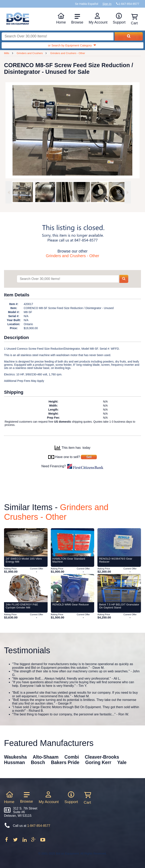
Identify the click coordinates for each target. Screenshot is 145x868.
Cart (87, 798)
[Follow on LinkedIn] (25, 841)
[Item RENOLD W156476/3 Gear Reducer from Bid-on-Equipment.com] (119, 542)
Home (61, 18)
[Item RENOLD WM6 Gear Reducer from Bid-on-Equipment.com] (73, 588)
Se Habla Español (86, 4)
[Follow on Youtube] (43, 841)
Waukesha (15, 757)
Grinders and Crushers (30, 53)
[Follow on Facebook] (7, 841)
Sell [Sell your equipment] (89, 457)
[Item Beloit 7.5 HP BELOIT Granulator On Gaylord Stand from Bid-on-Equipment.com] (119, 588)
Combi (72, 757)
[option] (23, 192)
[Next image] (128, 192)
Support (119, 18)
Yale (122, 762)
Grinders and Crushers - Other (68, 53)
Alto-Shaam (46, 757)
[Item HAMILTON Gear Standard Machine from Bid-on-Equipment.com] (73, 542)
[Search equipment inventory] (58, 36)
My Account (98, 18)
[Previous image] (9, 192)
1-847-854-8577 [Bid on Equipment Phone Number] (129, 4)
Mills (7, 53)
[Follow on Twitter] (16, 841)
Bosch (38, 762)
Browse (77, 19)
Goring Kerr (98, 762)
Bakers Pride (65, 762)
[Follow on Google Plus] (34, 841)
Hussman (15, 762)
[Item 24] (26, 542)
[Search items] (68, 279)
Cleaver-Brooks (102, 757)
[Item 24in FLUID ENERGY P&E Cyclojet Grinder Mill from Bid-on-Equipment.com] (26, 588)
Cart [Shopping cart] (134, 20)
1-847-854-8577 (39, 826)
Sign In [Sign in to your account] (107, 4)
